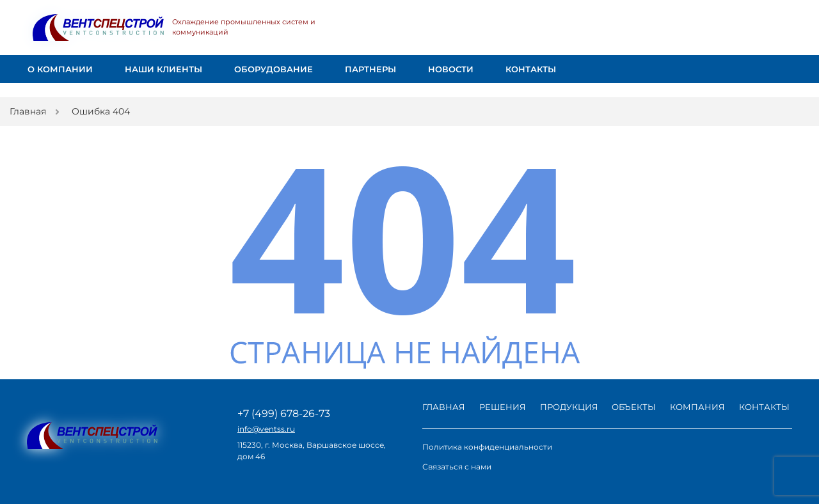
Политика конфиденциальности (487, 447)
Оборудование (274, 69)
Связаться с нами (457, 467)
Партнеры (370, 69)
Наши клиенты (163, 69)
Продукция (569, 407)
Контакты (531, 69)
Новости (451, 69)
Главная (444, 407)
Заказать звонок (752, 28)
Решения (503, 407)
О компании (60, 69)
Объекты (634, 407)
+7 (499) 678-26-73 (284, 414)
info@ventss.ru (266, 429)
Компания (697, 407)
